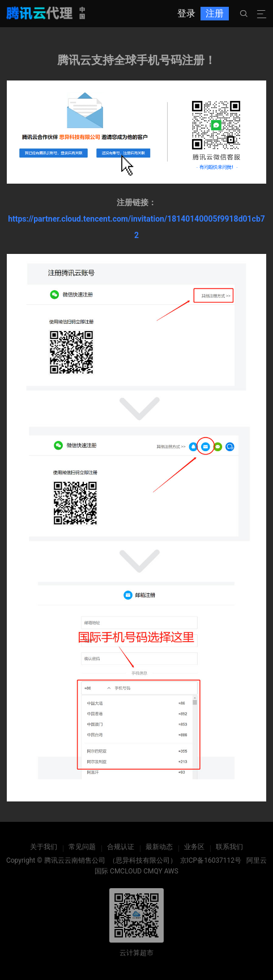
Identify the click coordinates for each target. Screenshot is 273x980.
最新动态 (159, 847)
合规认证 (121, 847)
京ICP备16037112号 (211, 860)
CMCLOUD (126, 871)
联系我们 (229, 847)
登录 (186, 13)
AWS (171, 871)
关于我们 (44, 847)
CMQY (153, 871)
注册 (215, 13)
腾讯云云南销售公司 (75, 860)
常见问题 (82, 847)
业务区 (194, 847)
